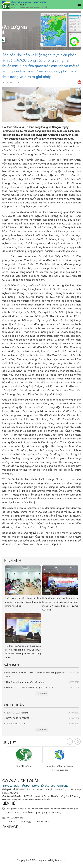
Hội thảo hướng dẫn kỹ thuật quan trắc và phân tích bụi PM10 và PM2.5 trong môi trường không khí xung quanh (23, 652)
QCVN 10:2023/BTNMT (42, 724)
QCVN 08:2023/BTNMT (42, 718)
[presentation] (70, 742)
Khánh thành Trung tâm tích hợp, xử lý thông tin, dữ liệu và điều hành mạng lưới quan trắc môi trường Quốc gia (60, 604)
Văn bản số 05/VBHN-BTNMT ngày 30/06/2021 (42, 688)
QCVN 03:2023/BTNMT (42, 713)
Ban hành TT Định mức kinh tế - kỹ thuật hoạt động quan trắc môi (42, 674)
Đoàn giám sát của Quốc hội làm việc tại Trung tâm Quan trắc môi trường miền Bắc (23, 602)
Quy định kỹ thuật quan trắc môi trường (42, 682)
